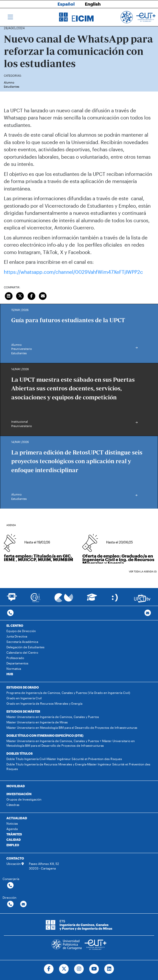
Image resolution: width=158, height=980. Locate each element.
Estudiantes (12, 87)
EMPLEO (13, 845)
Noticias (12, 823)
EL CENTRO (15, 625)
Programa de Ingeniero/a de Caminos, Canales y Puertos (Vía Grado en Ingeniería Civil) (68, 693)
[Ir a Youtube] (94, 969)
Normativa (14, 669)
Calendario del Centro (22, 652)
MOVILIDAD (16, 786)
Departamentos (17, 663)
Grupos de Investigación (24, 799)
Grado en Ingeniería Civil (24, 698)
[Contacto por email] (148, 613)
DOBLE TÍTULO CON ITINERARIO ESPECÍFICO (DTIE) (45, 735)
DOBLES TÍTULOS (20, 753)
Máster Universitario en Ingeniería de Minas (37, 722)
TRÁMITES (14, 834)
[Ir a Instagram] (79, 969)
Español (66, 4)
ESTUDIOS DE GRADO (23, 687)
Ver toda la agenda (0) (143, 572)
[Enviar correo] (43, 295)
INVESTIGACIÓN (19, 794)
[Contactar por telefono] (10, 613)
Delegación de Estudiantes (25, 647)
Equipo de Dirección (21, 631)
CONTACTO (15, 858)
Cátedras (13, 805)
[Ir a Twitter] (64, 969)
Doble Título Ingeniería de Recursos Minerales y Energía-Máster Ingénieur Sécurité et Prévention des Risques (78, 766)
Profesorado (15, 658)
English (93, 4)
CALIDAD (14, 840)
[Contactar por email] (23, 904)
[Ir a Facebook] (49, 969)
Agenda (12, 829)
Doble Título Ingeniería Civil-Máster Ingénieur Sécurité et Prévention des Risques (64, 759)
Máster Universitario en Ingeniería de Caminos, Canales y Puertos (53, 717)
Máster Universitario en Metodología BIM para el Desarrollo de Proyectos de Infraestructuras (72, 728)
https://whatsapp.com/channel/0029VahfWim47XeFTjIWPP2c (73, 272)
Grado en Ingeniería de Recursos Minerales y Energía (44, 703)
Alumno (9, 82)
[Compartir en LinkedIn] (9, 295)
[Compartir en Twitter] (20, 295)
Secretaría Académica (22, 642)
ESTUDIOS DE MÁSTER (23, 711)
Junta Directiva (17, 636)
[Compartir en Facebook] (31, 295)
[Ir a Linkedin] (109, 969)
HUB (10, 674)
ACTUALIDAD (17, 818)
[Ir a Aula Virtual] (92, 599)
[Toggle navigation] (10, 17)
